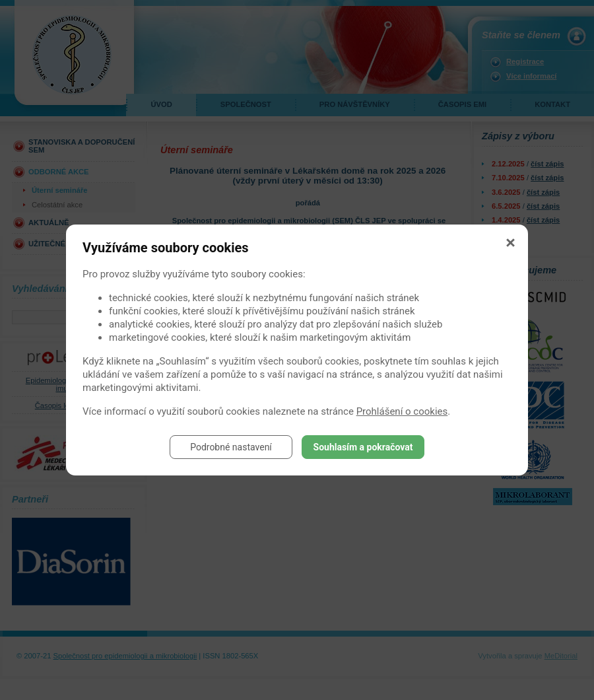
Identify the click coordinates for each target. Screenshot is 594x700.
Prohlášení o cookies (402, 411)
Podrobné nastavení (231, 447)
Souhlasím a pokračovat (363, 447)
